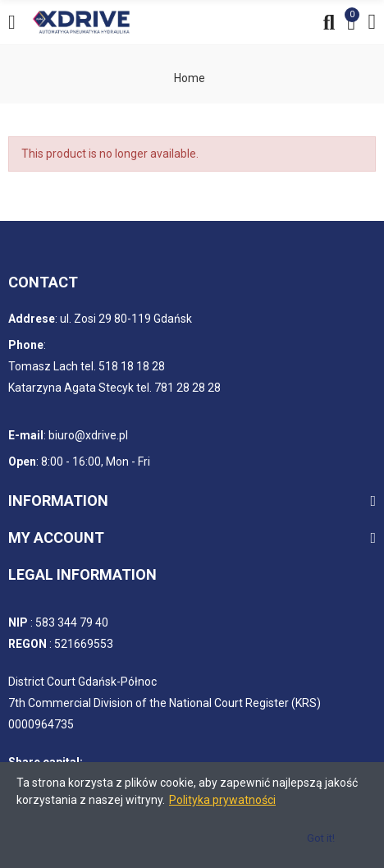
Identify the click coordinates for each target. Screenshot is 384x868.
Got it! (321, 838)
